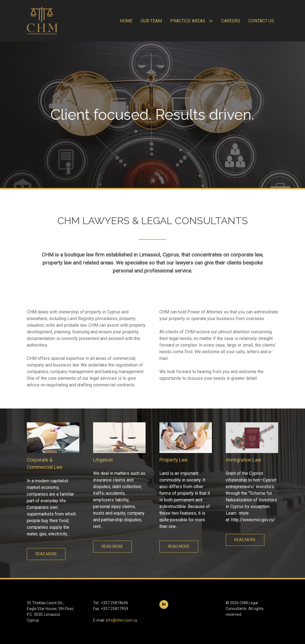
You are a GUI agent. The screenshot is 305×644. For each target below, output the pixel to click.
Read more (46, 554)
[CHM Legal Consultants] (42, 21)
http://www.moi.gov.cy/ (253, 520)
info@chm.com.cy (122, 620)
